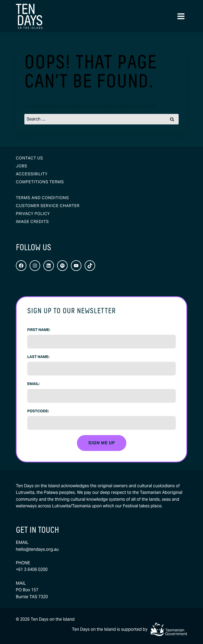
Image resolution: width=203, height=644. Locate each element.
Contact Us (29, 158)
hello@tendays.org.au (37, 549)
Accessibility (32, 174)
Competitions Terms (40, 182)
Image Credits (32, 222)
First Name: (39, 330)
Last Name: (38, 357)
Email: (33, 384)
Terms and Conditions (42, 198)
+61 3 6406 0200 (32, 569)
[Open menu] (181, 16)
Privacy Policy (33, 214)
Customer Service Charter (48, 206)
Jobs (22, 166)
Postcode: (38, 411)
